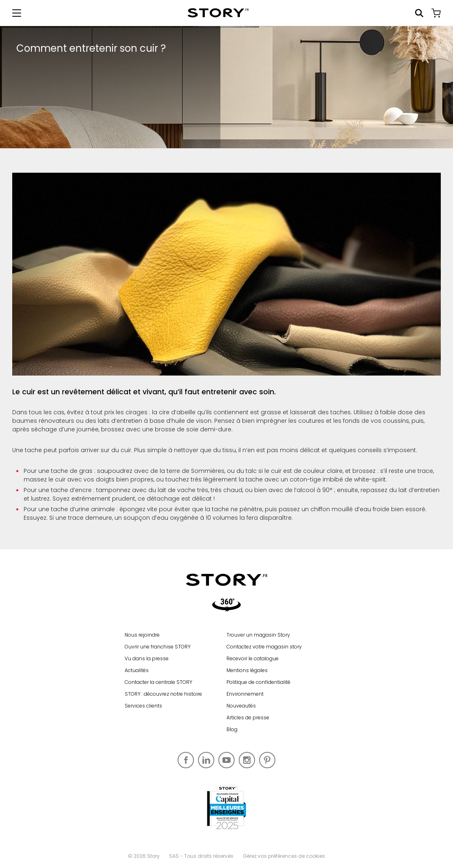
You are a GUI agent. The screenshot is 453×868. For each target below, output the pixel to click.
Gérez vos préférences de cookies (284, 856)
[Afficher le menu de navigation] (17, 13)
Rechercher (419, 13)
